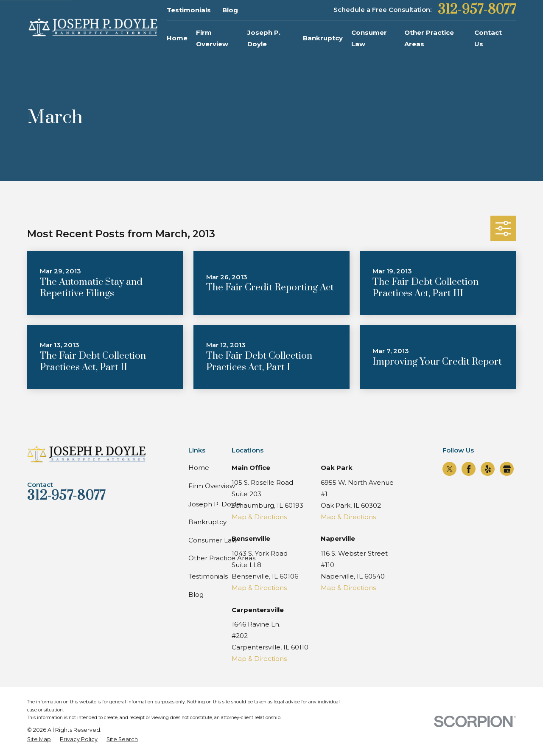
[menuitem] (39, 740)
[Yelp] (488, 469)
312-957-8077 (477, 10)
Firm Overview (212, 486)
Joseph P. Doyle (214, 504)
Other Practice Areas (222, 558)
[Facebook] (469, 469)
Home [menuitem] (177, 38)
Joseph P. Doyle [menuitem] (264, 38)
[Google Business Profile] (507, 469)
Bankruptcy (207, 522)
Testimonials (189, 10)
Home (199, 468)
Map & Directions (259, 517)
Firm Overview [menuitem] (212, 38)
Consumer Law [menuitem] (369, 38)
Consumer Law (213, 540)
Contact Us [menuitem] (488, 38)
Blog (230, 10)
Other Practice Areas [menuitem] (429, 38)
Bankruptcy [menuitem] (323, 38)
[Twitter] (450, 469)
